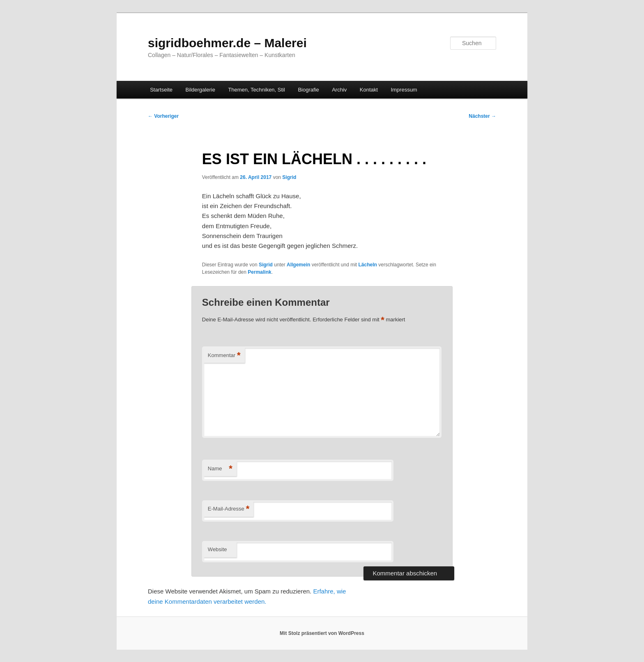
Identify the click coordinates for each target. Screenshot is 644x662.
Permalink (259, 272)
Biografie (308, 90)
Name (220, 469)
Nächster (482, 116)
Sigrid (289, 177)
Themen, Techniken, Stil (256, 90)
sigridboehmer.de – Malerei (227, 43)
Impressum (404, 90)
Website (217, 549)
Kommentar (224, 356)
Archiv (339, 90)
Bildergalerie (200, 90)
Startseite (161, 90)
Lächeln (368, 265)
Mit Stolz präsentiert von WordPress (322, 633)
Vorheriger (163, 116)
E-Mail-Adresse (229, 509)
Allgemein (298, 265)
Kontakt (369, 90)
